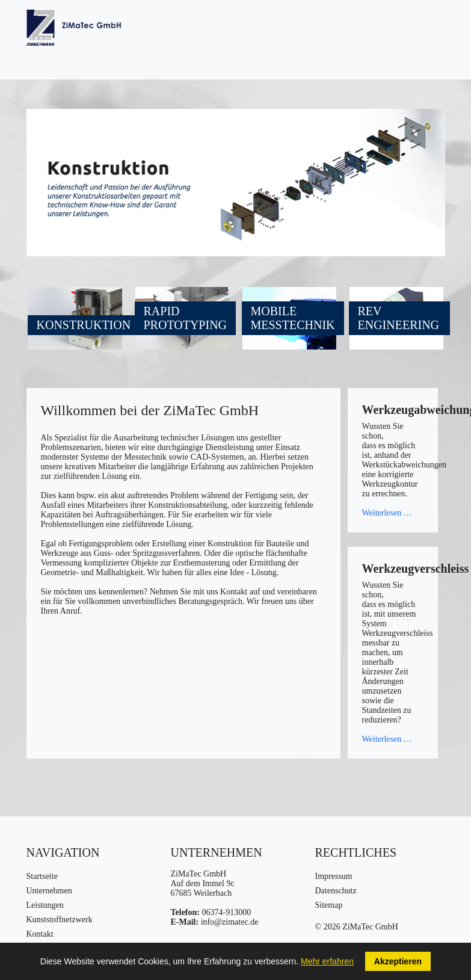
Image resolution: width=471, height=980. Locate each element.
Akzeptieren (398, 961)
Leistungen (45, 905)
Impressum (334, 876)
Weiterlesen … (387, 513)
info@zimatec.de (230, 922)
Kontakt (40, 934)
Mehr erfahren (327, 961)
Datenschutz (336, 891)
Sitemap (329, 905)
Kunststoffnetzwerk (60, 920)
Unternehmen (49, 891)
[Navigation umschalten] (439, 30)
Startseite (42, 876)
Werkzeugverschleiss (416, 569)
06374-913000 (226, 912)
